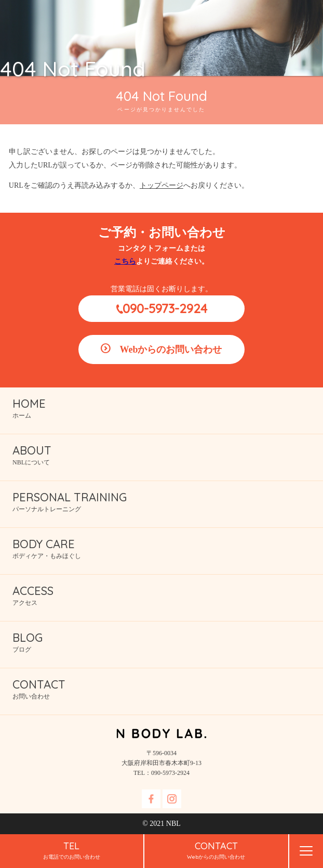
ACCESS (33, 591)
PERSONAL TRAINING (70, 497)
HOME (29, 404)
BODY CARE (44, 544)
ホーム (168, 407)
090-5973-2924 (165, 308)
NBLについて (168, 454)
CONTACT (39, 684)
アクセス (168, 595)
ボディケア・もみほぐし (168, 548)
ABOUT (32, 450)
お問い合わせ (168, 688)
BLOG (28, 638)
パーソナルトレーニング (168, 501)
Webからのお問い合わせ (171, 349)
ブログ (168, 642)
